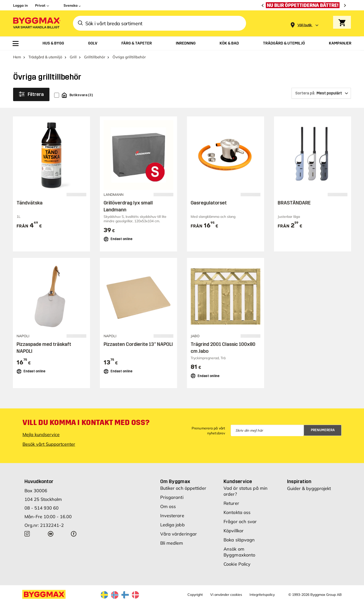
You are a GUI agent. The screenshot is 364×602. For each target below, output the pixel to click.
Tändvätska (30, 203)
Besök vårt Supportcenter (49, 444)
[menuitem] (16, 44)
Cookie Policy (237, 564)
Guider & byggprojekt (309, 488)
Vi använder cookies (226, 595)
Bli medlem (172, 543)
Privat (40, 5)
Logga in (20, 5)
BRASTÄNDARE (294, 203)
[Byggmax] (36, 23)
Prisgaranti (172, 497)
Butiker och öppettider (183, 488)
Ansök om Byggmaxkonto (239, 552)
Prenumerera (323, 430)
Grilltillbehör (95, 57)
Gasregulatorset (209, 203)
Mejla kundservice (41, 435)
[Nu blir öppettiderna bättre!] (304, 5)
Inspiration (299, 481)
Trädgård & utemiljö (45, 57)
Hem (17, 57)
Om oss (168, 506)
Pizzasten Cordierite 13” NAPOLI (138, 344)
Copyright (195, 595)
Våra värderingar (179, 534)
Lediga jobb (172, 525)
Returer (231, 503)
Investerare (172, 516)
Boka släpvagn (239, 540)
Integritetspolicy (262, 595)
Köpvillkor (234, 531)
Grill (73, 57)
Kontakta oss (237, 512)
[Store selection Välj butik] (305, 25)
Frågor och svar (240, 522)
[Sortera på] (321, 93)
